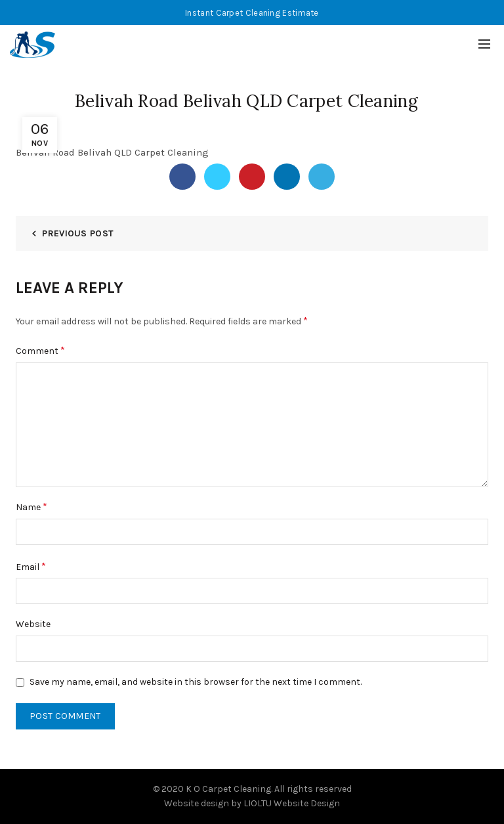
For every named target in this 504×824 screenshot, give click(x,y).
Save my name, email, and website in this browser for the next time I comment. (196, 682)
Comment (40, 350)
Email (31, 566)
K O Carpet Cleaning (228, 789)
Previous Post (78, 233)
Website (33, 624)
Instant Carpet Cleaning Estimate (252, 13)
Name (31, 507)
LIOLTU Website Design (292, 803)
